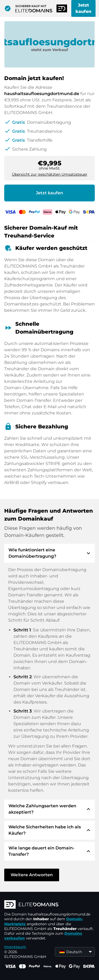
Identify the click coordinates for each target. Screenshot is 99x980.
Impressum (15, 947)
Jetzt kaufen (83, 8)
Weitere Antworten (32, 875)
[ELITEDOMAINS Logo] (49, 905)
